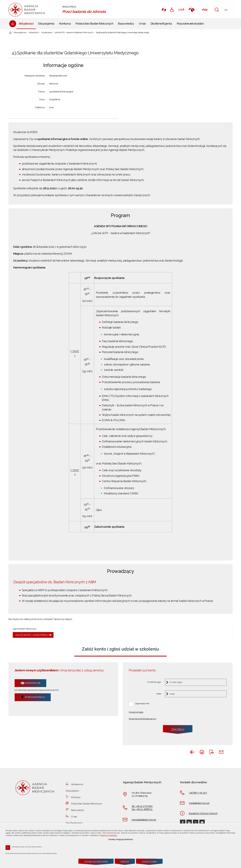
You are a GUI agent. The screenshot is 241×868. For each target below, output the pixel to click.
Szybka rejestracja (33, 697)
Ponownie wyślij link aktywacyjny (142, 719)
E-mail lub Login (154, 682)
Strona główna (20, 33)
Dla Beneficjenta (74, 823)
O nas (74, 817)
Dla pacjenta (72, 791)
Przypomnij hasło (136, 712)
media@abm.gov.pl (199, 803)
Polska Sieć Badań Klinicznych (86, 804)
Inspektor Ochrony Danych (203, 813)
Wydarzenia (46, 33)
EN (225, 9)
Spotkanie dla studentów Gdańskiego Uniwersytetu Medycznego (122, 33)
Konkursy (76, 797)
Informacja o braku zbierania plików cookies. (27, 847)
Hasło (159, 694)
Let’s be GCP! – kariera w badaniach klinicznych (74, 33)
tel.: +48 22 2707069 (142, 806)
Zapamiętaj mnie (142, 704)
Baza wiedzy (78, 810)
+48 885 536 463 (198, 793)
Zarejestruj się (31, 683)
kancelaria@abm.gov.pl (144, 820)
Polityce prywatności (109, 835)
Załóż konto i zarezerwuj (32, 635)
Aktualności (34, 33)
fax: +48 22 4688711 (142, 809)
